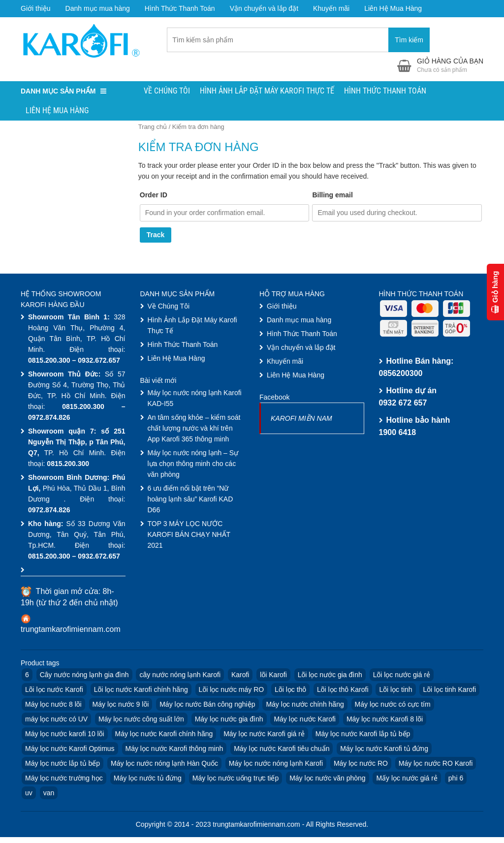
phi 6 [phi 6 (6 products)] (456, 779)
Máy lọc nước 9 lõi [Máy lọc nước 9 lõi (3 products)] (121, 705)
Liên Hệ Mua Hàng (393, 8)
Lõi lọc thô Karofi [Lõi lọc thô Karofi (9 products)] (343, 690)
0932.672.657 (99, 361)
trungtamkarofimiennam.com (71, 630)
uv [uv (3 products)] (29, 794)
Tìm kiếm (409, 40)
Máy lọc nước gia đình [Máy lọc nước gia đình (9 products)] (229, 720)
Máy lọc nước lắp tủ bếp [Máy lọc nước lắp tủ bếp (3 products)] (63, 764)
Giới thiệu (36, 8)
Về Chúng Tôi (167, 92)
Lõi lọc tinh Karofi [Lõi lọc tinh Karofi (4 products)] (449, 690)
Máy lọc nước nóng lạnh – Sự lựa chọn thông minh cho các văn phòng (193, 465)
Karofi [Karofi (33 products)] (240, 676)
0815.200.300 (49, 361)
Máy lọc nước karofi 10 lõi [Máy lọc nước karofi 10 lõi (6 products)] (65, 735)
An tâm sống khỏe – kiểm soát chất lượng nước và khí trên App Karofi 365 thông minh (194, 429)
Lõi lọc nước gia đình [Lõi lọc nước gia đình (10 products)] (330, 676)
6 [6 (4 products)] (27, 676)
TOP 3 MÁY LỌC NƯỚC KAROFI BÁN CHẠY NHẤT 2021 (189, 535)
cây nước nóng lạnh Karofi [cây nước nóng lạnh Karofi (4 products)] (180, 676)
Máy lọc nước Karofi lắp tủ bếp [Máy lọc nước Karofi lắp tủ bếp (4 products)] (363, 735)
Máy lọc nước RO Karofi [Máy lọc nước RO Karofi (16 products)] (436, 764)
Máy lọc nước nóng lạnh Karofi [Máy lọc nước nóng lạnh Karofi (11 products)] (276, 764)
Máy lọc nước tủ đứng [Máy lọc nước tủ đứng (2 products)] (148, 779)
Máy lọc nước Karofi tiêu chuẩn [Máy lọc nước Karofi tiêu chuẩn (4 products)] (282, 749)
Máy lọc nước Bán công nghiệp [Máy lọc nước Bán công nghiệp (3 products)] (207, 705)
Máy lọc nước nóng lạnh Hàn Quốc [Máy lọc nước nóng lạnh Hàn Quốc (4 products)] (164, 764)
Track (156, 236)
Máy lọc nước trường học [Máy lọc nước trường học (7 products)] (64, 779)
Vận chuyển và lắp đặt (264, 8)
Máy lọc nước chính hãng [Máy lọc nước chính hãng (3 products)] (305, 705)
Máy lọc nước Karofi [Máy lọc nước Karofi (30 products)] (305, 720)
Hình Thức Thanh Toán (180, 8)
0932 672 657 (403, 404)
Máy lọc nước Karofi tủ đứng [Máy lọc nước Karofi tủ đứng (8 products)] (384, 749)
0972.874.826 (49, 418)
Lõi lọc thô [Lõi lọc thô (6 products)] (290, 690)
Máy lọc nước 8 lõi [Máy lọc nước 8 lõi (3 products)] (53, 705)
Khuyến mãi (331, 8)
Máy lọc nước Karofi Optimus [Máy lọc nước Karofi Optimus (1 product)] (70, 749)
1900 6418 (398, 433)
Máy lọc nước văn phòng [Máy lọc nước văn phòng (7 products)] (327, 779)
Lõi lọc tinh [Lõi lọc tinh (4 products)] (395, 690)
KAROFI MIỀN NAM (301, 419)
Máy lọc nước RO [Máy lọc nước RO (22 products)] (361, 764)
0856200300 (401, 374)
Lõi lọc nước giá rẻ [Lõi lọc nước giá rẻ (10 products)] (402, 676)
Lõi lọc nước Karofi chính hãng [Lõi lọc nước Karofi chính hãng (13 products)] (141, 690)
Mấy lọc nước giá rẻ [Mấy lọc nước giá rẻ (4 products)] (407, 779)
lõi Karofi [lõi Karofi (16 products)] (273, 676)
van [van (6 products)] (49, 794)
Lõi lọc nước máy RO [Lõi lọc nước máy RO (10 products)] (232, 690)
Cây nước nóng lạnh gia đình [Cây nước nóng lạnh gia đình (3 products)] (84, 676)
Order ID (154, 196)
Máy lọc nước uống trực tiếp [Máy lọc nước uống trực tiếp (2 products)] (236, 779)
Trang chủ (153, 128)
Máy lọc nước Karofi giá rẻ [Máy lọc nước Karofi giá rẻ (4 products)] (264, 735)
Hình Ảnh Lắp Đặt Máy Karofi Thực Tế (267, 92)
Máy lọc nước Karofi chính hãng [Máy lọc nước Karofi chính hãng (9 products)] (164, 735)
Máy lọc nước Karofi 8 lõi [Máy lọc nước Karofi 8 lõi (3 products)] (385, 720)
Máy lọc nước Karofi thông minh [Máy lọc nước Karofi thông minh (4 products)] (174, 749)
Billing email (332, 196)
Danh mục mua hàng (98, 8)
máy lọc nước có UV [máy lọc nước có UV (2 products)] (56, 720)
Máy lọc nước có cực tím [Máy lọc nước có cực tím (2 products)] (393, 705)
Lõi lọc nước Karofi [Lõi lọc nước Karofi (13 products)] (54, 690)
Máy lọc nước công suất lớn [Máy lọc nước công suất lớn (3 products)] (141, 720)
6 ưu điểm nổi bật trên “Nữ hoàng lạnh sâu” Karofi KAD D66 (190, 500)
